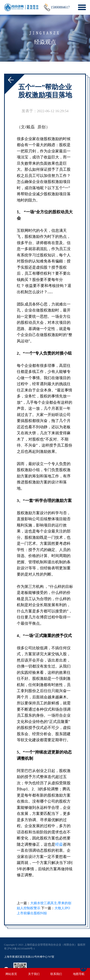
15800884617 (60, 7)
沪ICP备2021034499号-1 (21, 948)
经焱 (59, 844)
